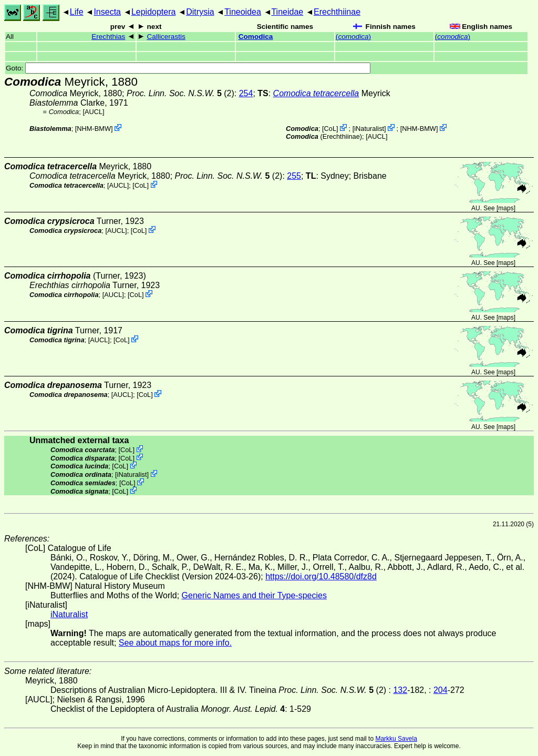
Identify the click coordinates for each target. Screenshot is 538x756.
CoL (330, 129)
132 (400, 690)
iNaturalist (369, 129)
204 (441, 690)
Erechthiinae (337, 12)
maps (506, 208)
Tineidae (287, 12)
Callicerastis (166, 37)
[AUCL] (93, 112)
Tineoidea (243, 12)
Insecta (107, 12)
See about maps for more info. (175, 643)
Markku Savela (396, 739)
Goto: (188, 68)
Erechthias (108, 37)
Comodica (256, 37)
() (353, 37)
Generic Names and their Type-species (254, 595)
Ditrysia (200, 12)
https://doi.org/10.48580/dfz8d (321, 576)
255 (294, 176)
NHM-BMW (94, 129)
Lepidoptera (154, 12)
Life (77, 12)
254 (246, 93)
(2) (180, 93)
